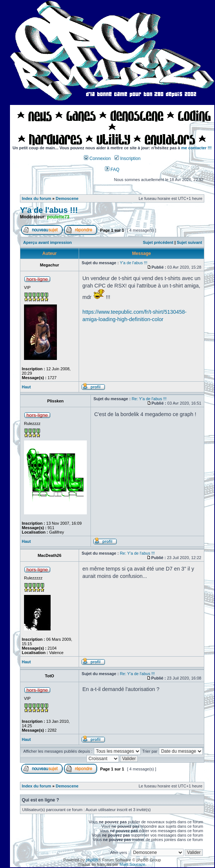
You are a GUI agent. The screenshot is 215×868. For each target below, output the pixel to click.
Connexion (97, 159)
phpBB (92, 860)
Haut (26, 387)
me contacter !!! (197, 148)
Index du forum (36, 198)
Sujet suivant (189, 242)
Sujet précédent (158, 242)
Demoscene (67, 198)
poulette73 (58, 217)
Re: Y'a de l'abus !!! (149, 399)
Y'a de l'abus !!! (49, 210)
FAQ (112, 170)
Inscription (127, 159)
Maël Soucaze (132, 864)
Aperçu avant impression (47, 242)
